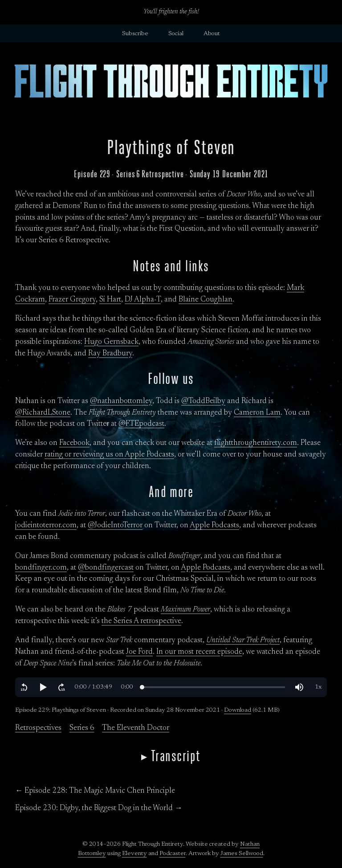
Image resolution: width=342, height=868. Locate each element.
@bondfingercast (106, 568)
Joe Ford (139, 652)
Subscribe (135, 34)
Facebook (74, 443)
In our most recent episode (199, 652)
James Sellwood (242, 854)
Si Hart (110, 300)
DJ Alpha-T (143, 300)
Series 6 (82, 728)
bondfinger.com (41, 568)
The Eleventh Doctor (136, 728)
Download (238, 710)
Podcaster (173, 854)
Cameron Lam (257, 413)
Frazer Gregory (72, 300)
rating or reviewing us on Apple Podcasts (109, 455)
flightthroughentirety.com (256, 443)
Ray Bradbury (110, 354)
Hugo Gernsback (111, 342)
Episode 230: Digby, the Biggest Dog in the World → (99, 808)
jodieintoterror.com (46, 526)
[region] (171, 687)
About (212, 34)
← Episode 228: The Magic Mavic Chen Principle (95, 791)
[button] (24, 687)
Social (176, 34)
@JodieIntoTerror (115, 526)
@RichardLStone (43, 413)
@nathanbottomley (121, 401)
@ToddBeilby (203, 401)
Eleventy (134, 854)
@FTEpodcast (141, 424)
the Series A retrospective (141, 621)
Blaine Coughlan (206, 300)
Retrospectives (38, 728)
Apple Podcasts (214, 526)
